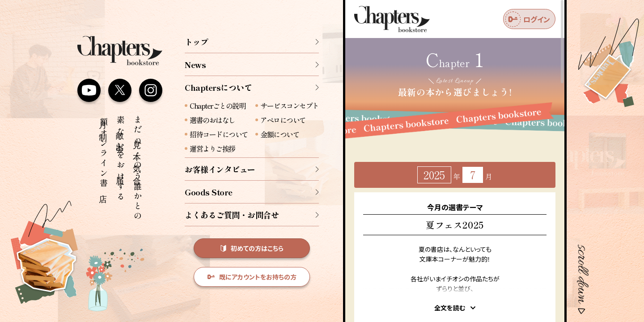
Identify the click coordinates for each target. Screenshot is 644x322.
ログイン (527, 19)
